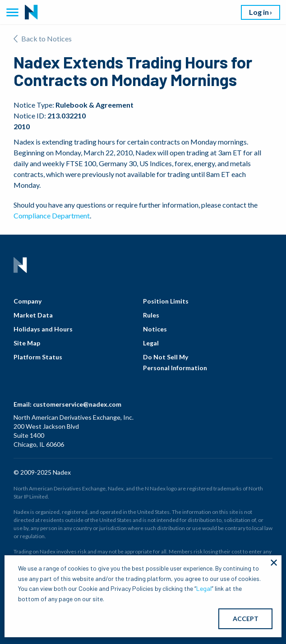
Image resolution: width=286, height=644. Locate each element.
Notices (155, 329)
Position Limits (166, 301)
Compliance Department (52, 215)
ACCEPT (246, 619)
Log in (259, 12)
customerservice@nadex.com (77, 404)
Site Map (27, 343)
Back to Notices (43, 39)
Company (28, 301)
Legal (151, 343)
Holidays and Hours (43, 329)
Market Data (33, 315)
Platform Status (38, 357)
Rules (151, 315)
